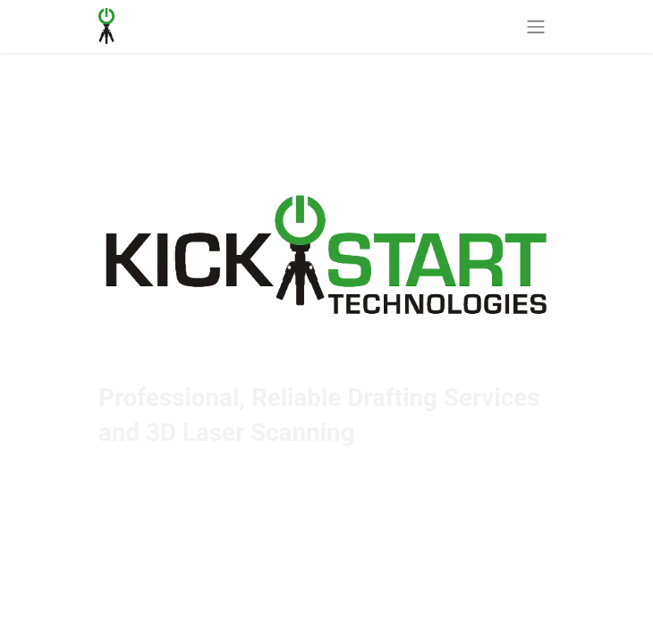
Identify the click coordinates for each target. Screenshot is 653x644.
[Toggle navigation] (536, 26)
